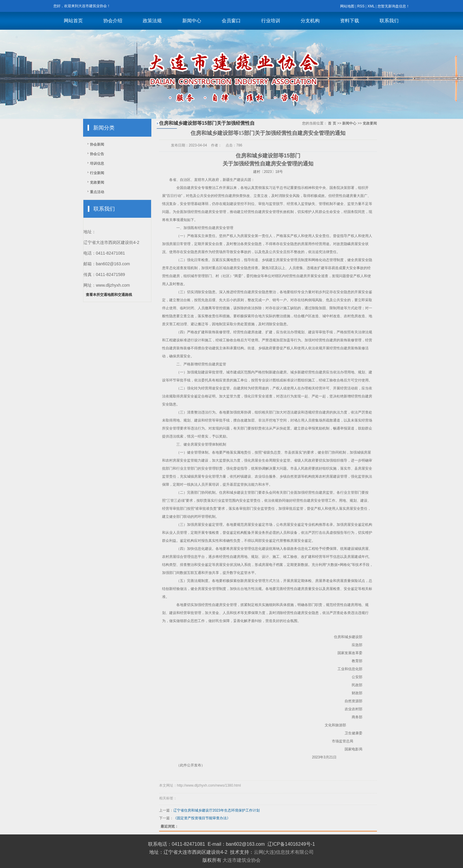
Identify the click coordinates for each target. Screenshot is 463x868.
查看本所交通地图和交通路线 (109, 295)
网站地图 (347, 6)
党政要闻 (97, 182)
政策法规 (152, 21)
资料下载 (350, 21)
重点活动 (97, 192)
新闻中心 (192, 21)
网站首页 (73, 21)
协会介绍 (113, 21)
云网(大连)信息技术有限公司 (284, 852)
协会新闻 (97, 144)
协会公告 (97, 154)
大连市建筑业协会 (242, 860)
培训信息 (97, 163)
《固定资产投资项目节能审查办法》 (202, 818)
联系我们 (389, 21)
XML (371, 6)
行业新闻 (97, 173)
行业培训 (271, 21)
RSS (361, 6)
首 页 (332, 123)
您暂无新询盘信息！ (394, 6)
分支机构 (310, 21)
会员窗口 (231, 21)
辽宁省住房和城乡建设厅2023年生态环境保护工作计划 (217, 810)
